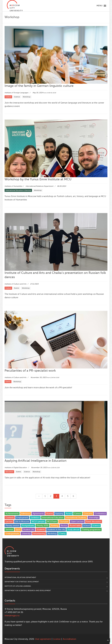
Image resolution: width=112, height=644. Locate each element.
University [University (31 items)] (26, 533)
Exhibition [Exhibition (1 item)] (35, 518)
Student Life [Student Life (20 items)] (29, 530)
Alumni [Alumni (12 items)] (49, 514)
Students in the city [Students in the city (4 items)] (56, 530)
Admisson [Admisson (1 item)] (26, 514)
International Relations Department (20, 577)
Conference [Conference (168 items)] (100, 514)
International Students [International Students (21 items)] (76, 518)
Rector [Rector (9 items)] (64, 526)
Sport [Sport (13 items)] (18, 530)
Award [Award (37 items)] (69, 514)
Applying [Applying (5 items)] (59, 514)
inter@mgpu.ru (12, 616)
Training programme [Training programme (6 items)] (91, 530)
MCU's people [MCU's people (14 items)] (38, 522)
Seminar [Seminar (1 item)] (9, 530)
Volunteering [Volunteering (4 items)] (39, 533)
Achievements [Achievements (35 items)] (12, 514)
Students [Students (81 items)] (41, 530)
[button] (99, 6)
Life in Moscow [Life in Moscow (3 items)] (22, 522)
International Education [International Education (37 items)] (53, 518)
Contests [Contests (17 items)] (10, 518)
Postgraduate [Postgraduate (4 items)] (28, 526)
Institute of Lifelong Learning (18, 586)
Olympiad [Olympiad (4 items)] (64, 522)
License (57, 639)
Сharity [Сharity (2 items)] (62, 533)
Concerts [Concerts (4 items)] (88, 514)
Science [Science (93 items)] (96, 526)
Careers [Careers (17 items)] (78, 514)
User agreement (43, 639)
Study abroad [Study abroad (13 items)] (73, 530)
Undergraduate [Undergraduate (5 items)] (12, 533)
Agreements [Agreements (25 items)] (38, 514)
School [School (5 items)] (87, 526)
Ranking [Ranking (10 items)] (55, 526)
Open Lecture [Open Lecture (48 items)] (77, 522)
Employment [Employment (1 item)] (22, 518)
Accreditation (69, 639)
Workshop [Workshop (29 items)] (52, 533)
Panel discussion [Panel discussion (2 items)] (94, 522)
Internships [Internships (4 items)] (94, 518)
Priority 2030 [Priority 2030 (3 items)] (42, 526)
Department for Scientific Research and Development (28, 591)
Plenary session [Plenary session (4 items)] (12, 526)
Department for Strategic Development (22, 582)
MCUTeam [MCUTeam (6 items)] (52, 522)
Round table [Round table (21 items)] (75, 526)
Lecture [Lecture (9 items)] (9, 522)
